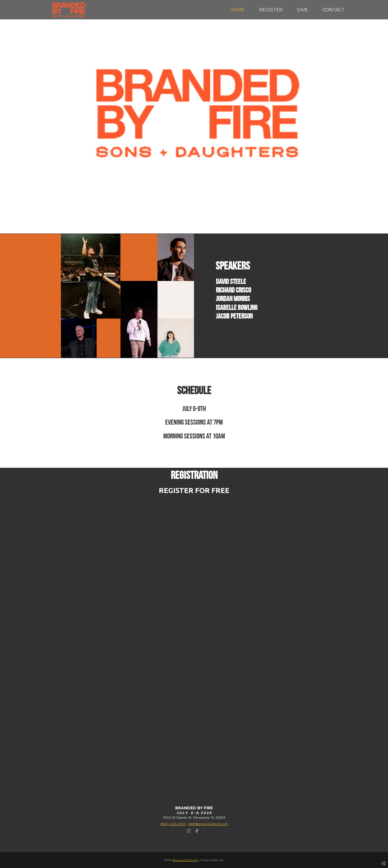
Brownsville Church (185, 860)
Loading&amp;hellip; (194, 636)
